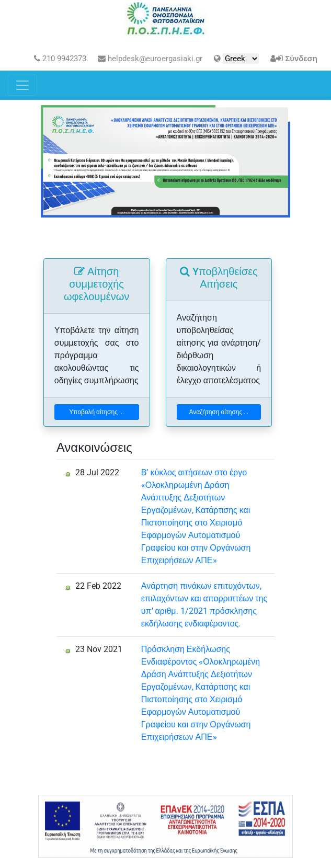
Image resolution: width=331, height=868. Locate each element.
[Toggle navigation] (22, 85)
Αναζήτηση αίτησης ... (219, 412)
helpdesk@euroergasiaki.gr (150, 59)
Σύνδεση (301, 59)
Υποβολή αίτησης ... (96, 412)
